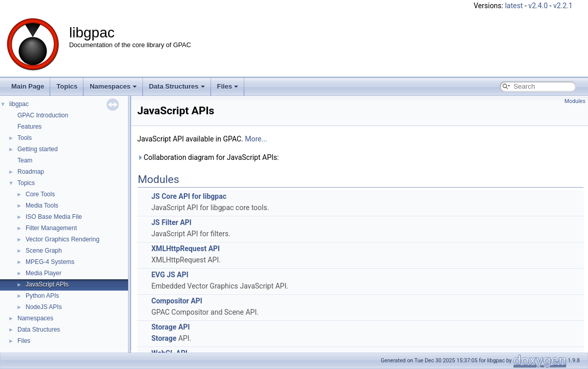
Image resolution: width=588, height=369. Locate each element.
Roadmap (31, 172)
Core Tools (40, 194)
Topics (67, 86)
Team (25, 160)
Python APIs (42, 296)
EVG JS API (170, 275)
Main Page (28, 86)
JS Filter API (171, 222)
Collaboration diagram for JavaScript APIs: (208, 157)
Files (228, 86)
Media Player (44, 273)
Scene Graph (44, 251)
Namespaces (113, 86)
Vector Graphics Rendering (62, 239)
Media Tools (42, 206)
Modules (575, 101)
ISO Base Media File (54, 217)
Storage (164, 338)
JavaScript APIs (47, 284)
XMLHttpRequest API (185, 249)
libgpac (19, 104)
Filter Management (51, 228)
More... (256, 139)
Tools (25, 138)
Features (29, 127)
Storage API (170, 327)
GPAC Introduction (43, 115)
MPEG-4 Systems (50, 262)
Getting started (38, 149)
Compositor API (176, 301)
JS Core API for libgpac (189, 196)
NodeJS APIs (44, 307)
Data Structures (177, 86)
